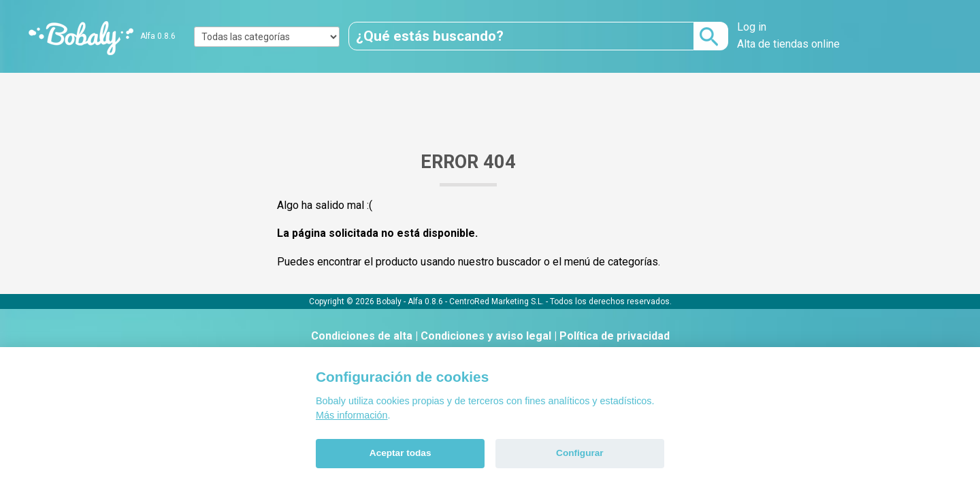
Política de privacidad (615, 336)
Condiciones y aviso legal (486, 336)
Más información (352, 415)
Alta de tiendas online (788, 44)
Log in (752, 27)
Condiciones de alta (362, 336)
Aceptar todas (401, 453)
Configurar (579, 453)
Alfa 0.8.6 (158, 36)
